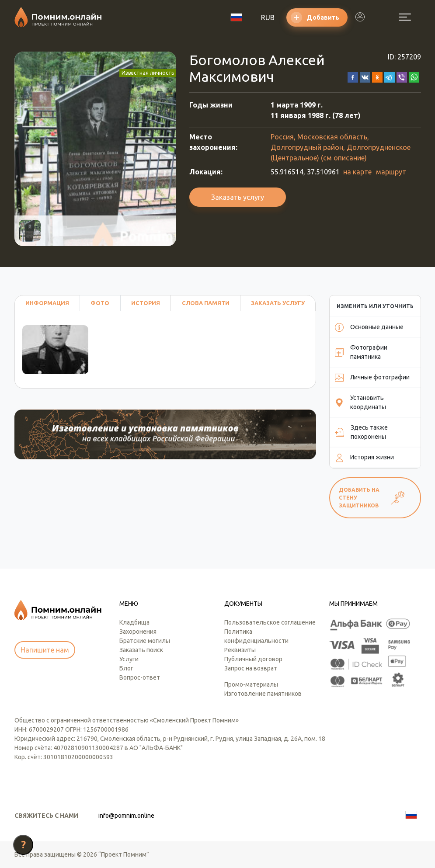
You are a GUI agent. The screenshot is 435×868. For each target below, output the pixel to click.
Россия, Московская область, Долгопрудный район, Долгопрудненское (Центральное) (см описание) (341, 147)
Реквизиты (240, 650)
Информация (47, 303)
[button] (353, 76)
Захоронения (138, 632)
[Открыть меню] (405, 17)
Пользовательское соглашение (270, 622)
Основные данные (369, 327)
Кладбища (134, 622)
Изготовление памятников (263, 694)
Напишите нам (45, 650)
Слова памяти (206, 303)
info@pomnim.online (126, 816)
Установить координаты (360, 402)
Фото (100, 303)
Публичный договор (253, 659)
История (146, 303)
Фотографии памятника (361, 352)
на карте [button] (357, 172)
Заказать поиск (141, 650)
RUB (268, 17)
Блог (126, 668)
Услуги (129, 659)
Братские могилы (145, 641)
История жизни (364, 458)
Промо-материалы (251, 684)
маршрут (391, 172)
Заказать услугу (238, 197)
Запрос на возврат (251, 668)
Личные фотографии (372, 378)
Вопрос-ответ (140, 677)
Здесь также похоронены (361, 432)
